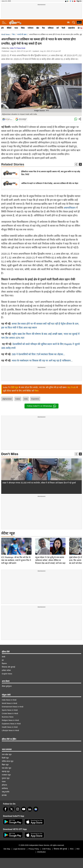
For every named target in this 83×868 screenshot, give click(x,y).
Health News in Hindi (10, 727)
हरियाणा (4, 785)
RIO (78, 849)
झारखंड (4, 795)
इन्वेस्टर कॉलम (6, 670)
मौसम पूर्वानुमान (7, 686)
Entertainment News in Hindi (13, 707)
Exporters (35, 399)
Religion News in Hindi (10, 720)
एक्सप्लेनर (71, 28)
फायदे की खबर (22, 34)
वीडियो (9, 28)
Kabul (18, 399)
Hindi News (6, 34)
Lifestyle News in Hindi (10, 730)
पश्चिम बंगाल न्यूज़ (8, 761)
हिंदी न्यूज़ (15, 387)
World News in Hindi (9, 703)
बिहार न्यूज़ (5, 765)
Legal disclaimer (19, 849)
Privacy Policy (34, 849)
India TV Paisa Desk (18, 48)
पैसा (43, 28)
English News (7, 674)
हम (3, 660)
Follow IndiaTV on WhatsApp (41, 406)
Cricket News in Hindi (10, 713)
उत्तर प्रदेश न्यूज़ (7, 754)
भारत (16, 28)
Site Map (7, 849)
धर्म (58, 28)
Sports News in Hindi (10, 710)
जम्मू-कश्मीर (6, 792)
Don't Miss (10, 454)
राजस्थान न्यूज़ (6, 775)
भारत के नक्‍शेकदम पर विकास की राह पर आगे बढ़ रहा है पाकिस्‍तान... (42, 361)
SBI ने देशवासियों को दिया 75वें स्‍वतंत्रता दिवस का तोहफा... (38, 354)
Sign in (79, 1)
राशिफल (51, 28)
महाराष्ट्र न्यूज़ (6, 771)
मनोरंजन (30, 28)
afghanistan (7, 399)
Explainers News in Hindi (11, 724)
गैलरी (63, 28)
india (26, 399)
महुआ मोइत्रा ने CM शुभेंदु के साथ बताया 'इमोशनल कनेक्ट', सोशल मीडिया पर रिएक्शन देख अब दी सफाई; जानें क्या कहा (50, 543)
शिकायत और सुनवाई (8, 667)
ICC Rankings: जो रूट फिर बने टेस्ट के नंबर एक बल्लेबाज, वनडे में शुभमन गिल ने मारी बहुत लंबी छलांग (16, 543)
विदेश (23, 28)
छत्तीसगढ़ (5, 788)
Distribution (41, 852)
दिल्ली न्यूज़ (5, 758)
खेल (38, 28)
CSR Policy (46, 849)
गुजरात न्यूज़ (6, 778)
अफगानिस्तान (70, 208)
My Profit (72, 387)
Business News (8, 717)
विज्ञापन (4, 664)
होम (2, 28)
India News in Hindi (9, 700)
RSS (72, 849)
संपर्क (4, 657)
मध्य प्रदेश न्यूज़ (6, 768)
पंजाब (4, 782)
